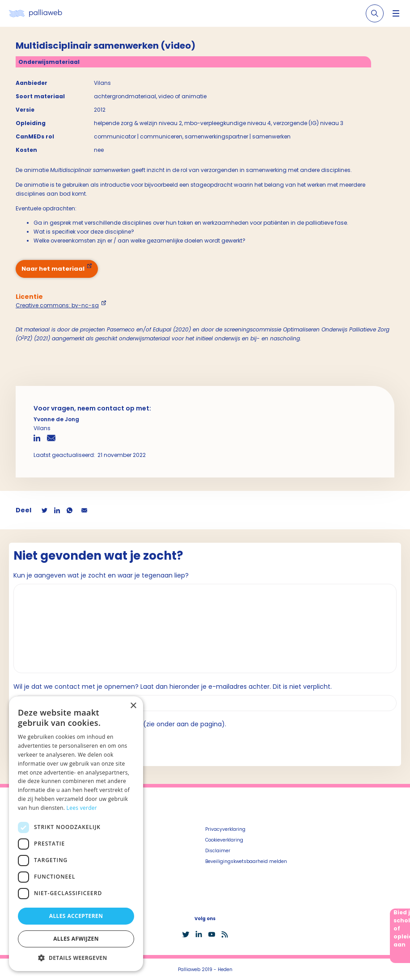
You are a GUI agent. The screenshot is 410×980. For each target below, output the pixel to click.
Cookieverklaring (224, 840)
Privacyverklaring (225, 829)
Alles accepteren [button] (76, 916)
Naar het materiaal (53, 269)
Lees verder (82, 808)
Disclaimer (218, 851)
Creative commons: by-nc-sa (57, 305)
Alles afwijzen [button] (76, 939)
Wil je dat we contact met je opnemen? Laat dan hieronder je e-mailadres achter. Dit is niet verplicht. (173, 687)
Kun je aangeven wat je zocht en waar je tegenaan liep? (101, 575)
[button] (76, 958)
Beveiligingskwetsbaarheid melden (246, 861)
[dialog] (76, 834)
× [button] (133, 706)
